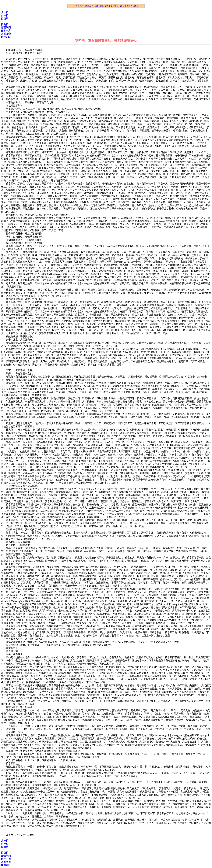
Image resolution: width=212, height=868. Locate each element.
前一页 (5, 16)
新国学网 (6, 28)
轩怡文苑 (132, 6)
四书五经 (79, 6)
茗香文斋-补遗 (120, 6)
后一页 (5, 12)
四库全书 (89, 6)
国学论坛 (6, 37)
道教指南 (99, 6)
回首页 (5, 24)
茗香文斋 (109, 6)
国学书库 (6, 31)
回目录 (5, 19)
